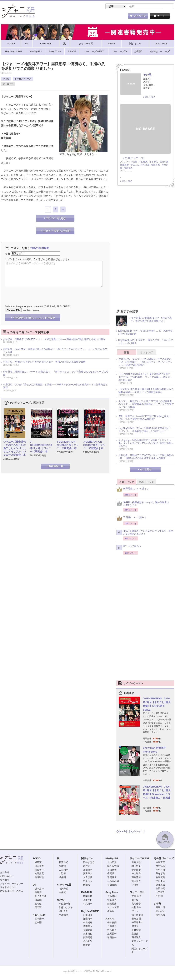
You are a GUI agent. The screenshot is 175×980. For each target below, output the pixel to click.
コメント (10, 260)
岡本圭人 (88, 927)
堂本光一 (39, 919)
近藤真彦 (124, 165)
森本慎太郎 (137, 915)
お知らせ (5, 873)
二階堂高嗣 (113, 881)
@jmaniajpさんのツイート (131, 832)
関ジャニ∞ (87, 859)
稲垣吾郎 (156, 165)
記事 (72, 17)
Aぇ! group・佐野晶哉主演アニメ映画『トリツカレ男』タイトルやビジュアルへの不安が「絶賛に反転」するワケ (146, 444)
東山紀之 (160, 912)
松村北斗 (136, 908)
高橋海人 (136, 938)
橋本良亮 (112, 923)
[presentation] (34, 294)
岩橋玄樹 (136, 919)
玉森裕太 (112, 870)
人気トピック (127, 482)
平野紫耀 (136, 930)
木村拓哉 (145, 165)
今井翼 (62, 893)
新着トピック (146, 482)
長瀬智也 (39, 878)
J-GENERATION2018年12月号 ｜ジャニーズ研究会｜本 (41, 447)
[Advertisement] (145, 249)
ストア (51, 17)
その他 (6, 79)
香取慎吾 (128, 168)
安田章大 (88, 874)
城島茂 (38, 863)
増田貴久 (63, 912)
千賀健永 (112, 878)
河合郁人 (112, 930)
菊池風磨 (112, 904)
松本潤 (62, 866)
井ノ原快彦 (40, 897)
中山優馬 (143, 162)
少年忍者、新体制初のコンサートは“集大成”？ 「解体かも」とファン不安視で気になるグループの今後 (56, 374)
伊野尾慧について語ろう (132, 490)
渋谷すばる (89, 863)
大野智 (62, 874)
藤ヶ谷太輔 (113, 866)
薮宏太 (87, 945)
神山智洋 (136, 874)
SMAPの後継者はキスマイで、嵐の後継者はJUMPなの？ (143, 504)
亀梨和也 (88, 897)
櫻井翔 (62, 878)
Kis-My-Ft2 (112, 859)
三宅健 (38, 904)
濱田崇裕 (136, 881)
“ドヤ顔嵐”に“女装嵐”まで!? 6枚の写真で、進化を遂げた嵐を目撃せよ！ (151, 320)
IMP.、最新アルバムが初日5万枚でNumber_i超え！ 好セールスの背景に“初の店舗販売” (146, 418)
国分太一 (39, 870)
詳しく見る (150, 97)
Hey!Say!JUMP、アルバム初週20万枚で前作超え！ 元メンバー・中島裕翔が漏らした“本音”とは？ (146, 430)
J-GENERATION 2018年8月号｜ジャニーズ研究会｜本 (67, 445)
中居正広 (135, 165)
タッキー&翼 (64, 885)
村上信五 (88, 881)
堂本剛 (38, 923)
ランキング (146, 353)
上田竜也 (88, 900)
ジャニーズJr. (137, 893)
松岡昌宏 (39, 874)
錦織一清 (160, 908)
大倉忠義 (88, 878)
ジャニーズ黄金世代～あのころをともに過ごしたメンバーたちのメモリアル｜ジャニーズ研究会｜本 (15, 449)
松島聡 (111, 912)
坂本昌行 (39, 889)
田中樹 (135, 900)
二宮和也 (63, 870)
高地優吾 (136, 904)
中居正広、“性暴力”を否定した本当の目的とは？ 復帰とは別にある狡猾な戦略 (44, 362)
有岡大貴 (88, 930)
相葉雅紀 (63, 863)
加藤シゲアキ (66, 908)
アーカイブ (8, 84)
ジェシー (136, 912)
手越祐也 (63, 915)
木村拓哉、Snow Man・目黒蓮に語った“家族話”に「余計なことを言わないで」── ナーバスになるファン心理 (55, 351)
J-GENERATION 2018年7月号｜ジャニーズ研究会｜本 (94, 445)
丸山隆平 (88, 870)
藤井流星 (136, 878)
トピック (93, 17)
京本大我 (136, 897)
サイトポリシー (8, 888)
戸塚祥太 (112, 927)
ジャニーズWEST (140, 859)
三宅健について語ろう (131, 519)
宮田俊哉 (112, 885)
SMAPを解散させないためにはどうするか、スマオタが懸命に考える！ (145, 533)
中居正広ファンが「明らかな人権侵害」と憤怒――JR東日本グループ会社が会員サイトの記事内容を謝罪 (55, 386)
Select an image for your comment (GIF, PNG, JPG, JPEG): (38, 307)
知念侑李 (88, 919)
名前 (7, 254)
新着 (127, 353)
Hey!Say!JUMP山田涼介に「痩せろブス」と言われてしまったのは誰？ (146, 342)
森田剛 (38, 900)
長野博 (38, 893)
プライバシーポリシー (12, 884)
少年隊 (158, 904)
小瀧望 (135, 885)
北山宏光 (112, 863)
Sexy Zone (112, 893)
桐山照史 (136, 866)
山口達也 (39, 866)
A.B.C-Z (110, 919)
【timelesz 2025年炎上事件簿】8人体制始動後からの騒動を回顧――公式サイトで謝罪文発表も (146, 391)
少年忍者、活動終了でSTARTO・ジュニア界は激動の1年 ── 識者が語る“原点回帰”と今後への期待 (54, 340)
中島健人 (112, 900)
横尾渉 (111, 874)
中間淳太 (136, 870)
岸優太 (135, 927)
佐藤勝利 (112, 897)
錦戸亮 (87, 866)
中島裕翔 (88, 923)
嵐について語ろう (129, 548)
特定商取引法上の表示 (12, 892)
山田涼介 (88, 915)
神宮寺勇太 (137, 923)
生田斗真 (164, 162)
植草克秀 (160, 915)
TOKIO (37, 859)
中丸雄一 (88, 904)
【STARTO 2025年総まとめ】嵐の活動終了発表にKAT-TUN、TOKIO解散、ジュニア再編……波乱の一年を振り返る (145, 378)
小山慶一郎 (65, 904)
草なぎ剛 (160, 874)
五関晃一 (112, 934)
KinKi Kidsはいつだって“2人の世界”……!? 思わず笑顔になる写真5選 (145, 333)
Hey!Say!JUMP (90, 911)
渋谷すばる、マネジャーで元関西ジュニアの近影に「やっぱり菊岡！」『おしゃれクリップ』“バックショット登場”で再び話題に (145, 363)
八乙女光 (88, 942)
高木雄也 (88, 934)
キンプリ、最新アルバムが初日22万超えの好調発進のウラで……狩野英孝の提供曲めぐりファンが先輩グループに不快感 (146, 405)
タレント (114, 17)
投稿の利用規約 (40, 248)
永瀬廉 (135, 934)
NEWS (61, 900)
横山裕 (87, 885)
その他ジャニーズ (23, 79)
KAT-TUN (87, 893)
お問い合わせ (7, 877)
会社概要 (5, 880)
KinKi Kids (39, 915)
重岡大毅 (136, 863)
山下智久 (154, 162)
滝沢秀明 (63, 889)
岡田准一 (39, 908)
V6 (34, 885)
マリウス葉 (113, 908)
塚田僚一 (112, 938)
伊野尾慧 (88, 938)
